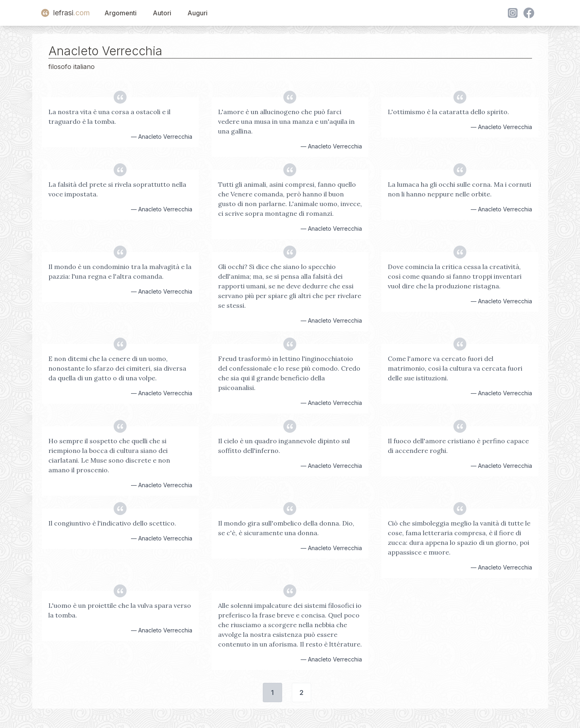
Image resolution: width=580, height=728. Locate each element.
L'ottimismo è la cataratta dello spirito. (448, 112)
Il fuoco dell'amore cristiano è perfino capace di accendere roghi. (458, 446)
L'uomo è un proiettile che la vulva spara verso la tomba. (120, 610)
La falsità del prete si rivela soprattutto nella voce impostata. (117, 189)
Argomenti (121, 13)
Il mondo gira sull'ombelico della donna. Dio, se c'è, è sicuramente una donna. (286, 528)
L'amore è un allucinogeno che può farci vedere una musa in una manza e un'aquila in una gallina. (286, 121)
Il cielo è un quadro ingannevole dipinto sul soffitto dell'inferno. (284, 446)
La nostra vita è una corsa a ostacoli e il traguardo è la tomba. (109, 117)
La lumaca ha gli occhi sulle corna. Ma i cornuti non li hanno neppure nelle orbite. (459, 189)
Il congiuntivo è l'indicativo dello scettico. (112, 523)
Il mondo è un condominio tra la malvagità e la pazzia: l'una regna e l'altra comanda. (120, 271)
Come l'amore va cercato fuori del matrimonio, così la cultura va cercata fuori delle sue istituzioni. (455, 368)
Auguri (197, 13)
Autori (162, 13)
